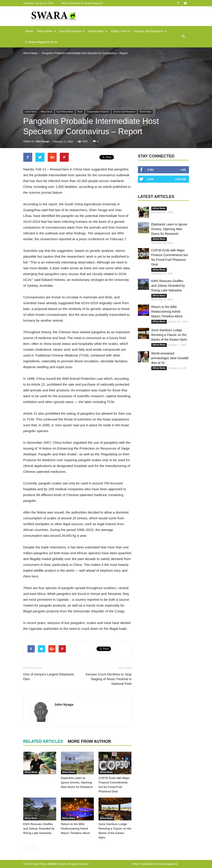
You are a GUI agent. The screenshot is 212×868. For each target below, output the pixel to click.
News (80, 112)
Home (29, 31)
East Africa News (72, 31)
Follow (181, 179)
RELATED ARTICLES (43, 741)
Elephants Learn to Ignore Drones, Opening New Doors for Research (77, 782)
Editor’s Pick (121, 31)
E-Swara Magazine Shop (41, 42)
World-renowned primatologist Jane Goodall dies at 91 (170, 358)
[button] (184, 37)
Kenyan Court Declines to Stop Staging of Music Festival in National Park (108, 679)
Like (183, 170)
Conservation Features (98, 112)
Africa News (46, 31)
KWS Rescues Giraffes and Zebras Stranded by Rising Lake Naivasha (39, 829)
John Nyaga (42, 141)
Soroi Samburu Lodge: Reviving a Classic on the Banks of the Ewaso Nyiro (169, 335)
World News (98, 31)
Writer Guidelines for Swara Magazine (83, 3)
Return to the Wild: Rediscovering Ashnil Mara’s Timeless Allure (75, 829)
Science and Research (150, 31)
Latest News (31, 112)
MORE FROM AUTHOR (89, 741)
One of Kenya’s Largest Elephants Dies (49, 677)
